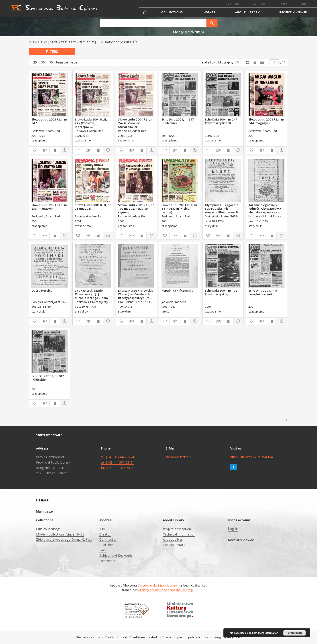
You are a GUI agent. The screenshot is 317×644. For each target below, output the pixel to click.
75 (51, 62)
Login (305, 4)
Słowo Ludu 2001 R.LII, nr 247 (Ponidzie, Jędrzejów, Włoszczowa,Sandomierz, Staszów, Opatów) (93, 123)
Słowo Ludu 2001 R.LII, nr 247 (49, 121)
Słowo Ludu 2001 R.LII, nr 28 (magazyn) (93, 207)
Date (103, 550)
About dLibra (172, 539)
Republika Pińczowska (177, 290)
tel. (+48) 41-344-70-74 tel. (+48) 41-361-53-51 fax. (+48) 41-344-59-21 (118, 462)
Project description (177, 529)
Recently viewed (293, 12)
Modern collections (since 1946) (60, 534)
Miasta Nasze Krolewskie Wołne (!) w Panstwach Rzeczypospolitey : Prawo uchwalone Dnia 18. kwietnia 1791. (136, 294)
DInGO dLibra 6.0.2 (119, 637)
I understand (295, 633)
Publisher (106, 545)
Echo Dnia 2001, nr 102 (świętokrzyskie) (221, 292)
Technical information (179, 534)
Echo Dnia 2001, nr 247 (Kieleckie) (178, 121)
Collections (172, 12)
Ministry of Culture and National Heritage (166, 590)
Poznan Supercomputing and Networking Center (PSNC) (202, 637)
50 (43, 62)
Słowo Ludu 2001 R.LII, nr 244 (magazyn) (266, 121)
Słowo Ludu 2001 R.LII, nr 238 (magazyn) (49, 207)
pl (237, 4)
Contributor (108, 539)
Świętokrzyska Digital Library (157, 585)
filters (52, 52)
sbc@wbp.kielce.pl (179, 457)
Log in (233, 529)
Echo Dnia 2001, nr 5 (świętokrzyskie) (263, 292)
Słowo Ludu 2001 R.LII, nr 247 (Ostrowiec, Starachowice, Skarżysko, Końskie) (136, 123)
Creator (105, 534)
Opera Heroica (42, 290)
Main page (44, 511)
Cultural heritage (48, 529)
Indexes (209, 12)
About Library (247, 12)
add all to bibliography (221, 62)
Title (103, 529)
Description (108, 561)
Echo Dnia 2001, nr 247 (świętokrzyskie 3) (221, 121)
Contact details (174, 545)
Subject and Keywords (116, 555)
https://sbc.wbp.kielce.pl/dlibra (252, 457)
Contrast (259, 4)
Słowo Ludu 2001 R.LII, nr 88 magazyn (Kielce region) (179, 209)
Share (283, 4)
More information (268, 633)
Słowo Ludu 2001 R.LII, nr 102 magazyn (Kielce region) (136, 209)
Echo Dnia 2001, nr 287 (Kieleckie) (48, 378)
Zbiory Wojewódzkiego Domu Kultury (64, 539)
